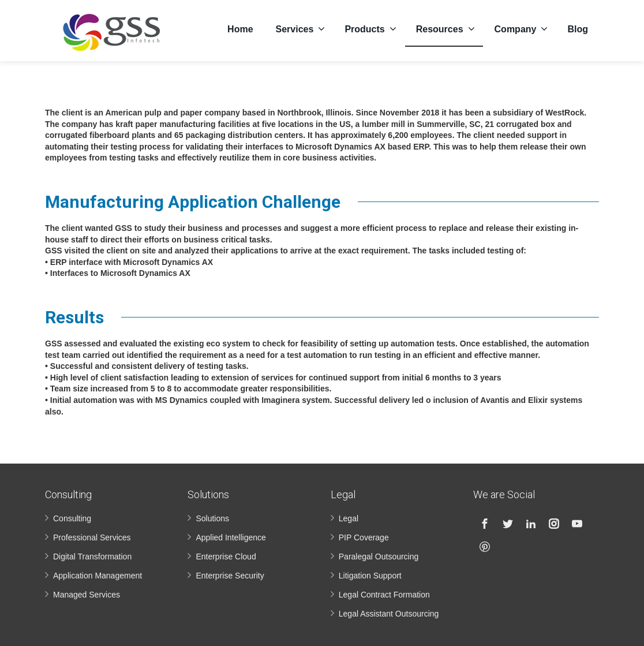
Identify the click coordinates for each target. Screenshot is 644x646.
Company (521, 29)
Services (301, 29)
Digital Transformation (92, 557)
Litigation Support (370, 576)
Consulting (72, 518)
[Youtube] (577, 524)
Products (370, 29)
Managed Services (87, 595)
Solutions (212, 518)
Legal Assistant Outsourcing (389, 614)
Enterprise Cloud (226, 557)
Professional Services (92, 537)
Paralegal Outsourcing (379, 557)
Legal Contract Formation (384, 595)
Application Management (98, 576)
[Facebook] (485, 524)
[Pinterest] (485, 547)
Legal (349, 518)
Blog (578, 29)
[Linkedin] (531, 524)
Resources (445, 29)
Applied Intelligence (231, 537)
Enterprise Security (230, 576)
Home (240, 29)
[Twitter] (508, 524)
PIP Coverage (364, 537)
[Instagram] (554, 524)
